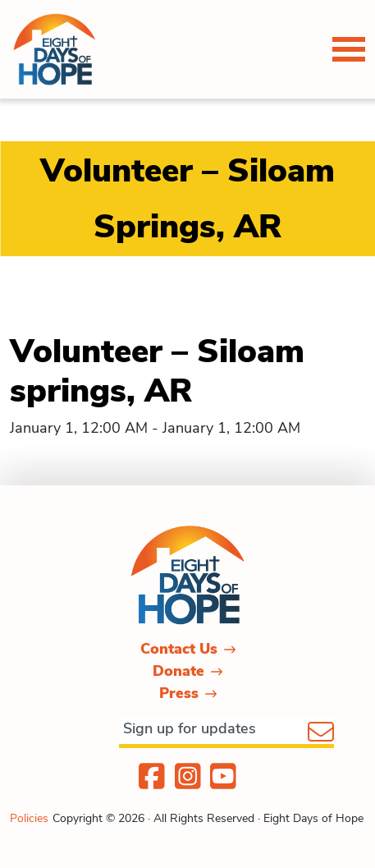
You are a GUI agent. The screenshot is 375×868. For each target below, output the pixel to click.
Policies (29, 818)
